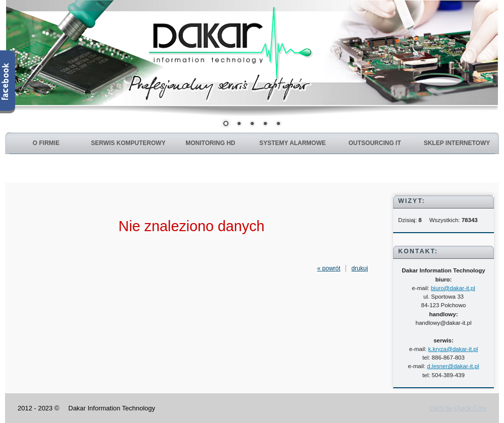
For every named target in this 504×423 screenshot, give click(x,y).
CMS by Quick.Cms (458, 408)
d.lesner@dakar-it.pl (453, 366)
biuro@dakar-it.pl (453, 288)
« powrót (329, 268)
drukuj (360, 268)
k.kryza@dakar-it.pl (453, 349)
